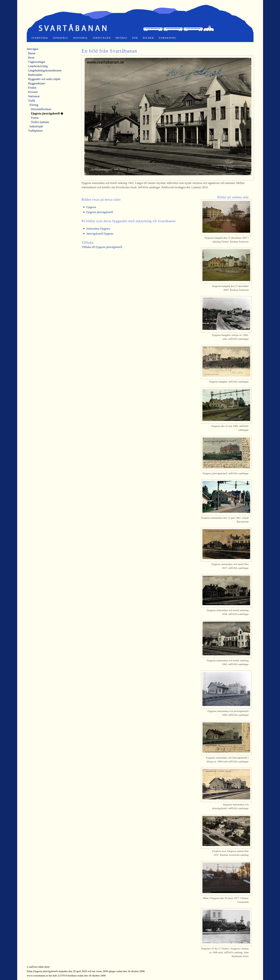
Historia (80, 38)
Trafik (32, 101)
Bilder (148, 38)
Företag (34, 105)
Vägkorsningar (37, 62)
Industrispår (36, 126)
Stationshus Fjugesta (98, 229)
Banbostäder (35, 75)
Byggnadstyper (37, 83)
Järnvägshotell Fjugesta (100, 234)
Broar (31, 58)
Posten (35, 118)
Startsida (40, 38)
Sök (135, 38)
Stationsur (34, 96)
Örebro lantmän (40, 122)
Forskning (168, 38)
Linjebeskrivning (38, 66)
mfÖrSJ (121, 38)
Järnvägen (102, 38)
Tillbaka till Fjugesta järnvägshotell (102, 247)
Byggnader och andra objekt (44, 79)
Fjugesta (91, 207)
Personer (33, 92)
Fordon (32, 88)
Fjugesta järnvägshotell (100, 212)
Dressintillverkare (41, 109)
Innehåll (61, 38)
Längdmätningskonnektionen (45, 70)
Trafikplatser (36, 131)
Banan (32, 53)
